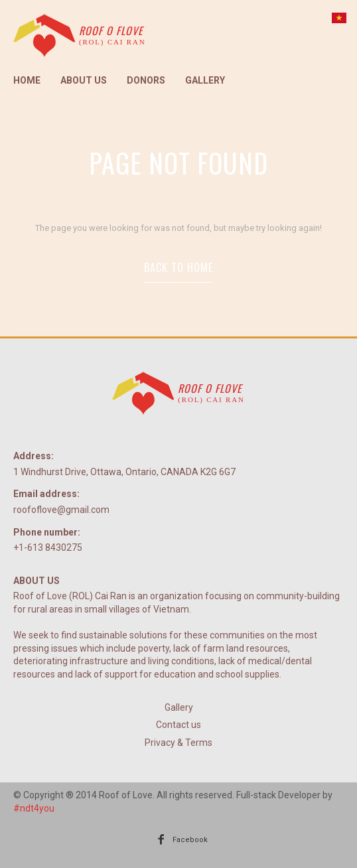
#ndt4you (34, 808)
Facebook (190, 840)
